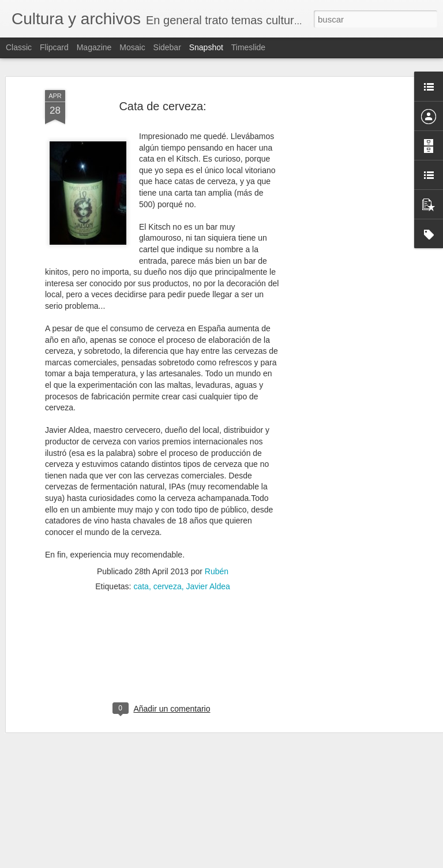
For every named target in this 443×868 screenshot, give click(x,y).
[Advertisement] (344, 272)
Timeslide (248, 47)
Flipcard (54, 47)
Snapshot (206, 47)
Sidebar (167, 47)
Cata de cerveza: (162, 106)
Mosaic (132, 47)
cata (141, 586)
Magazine (94, 47)
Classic (19, 47)
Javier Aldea (208, 586)
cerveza (168, 586)
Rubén (217, 571)
